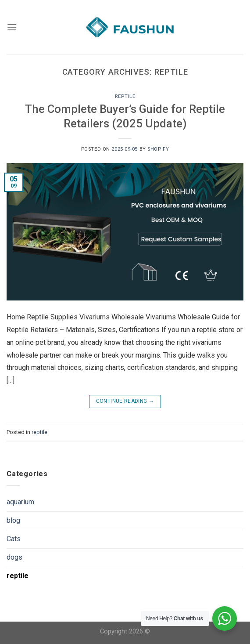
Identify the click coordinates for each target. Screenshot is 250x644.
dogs (14, 557)
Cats (14, 539)
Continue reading (125, 401)
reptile (125, 96)
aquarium (20, 502)
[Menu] (12, 27)
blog (13, 520)
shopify (158, 149)
